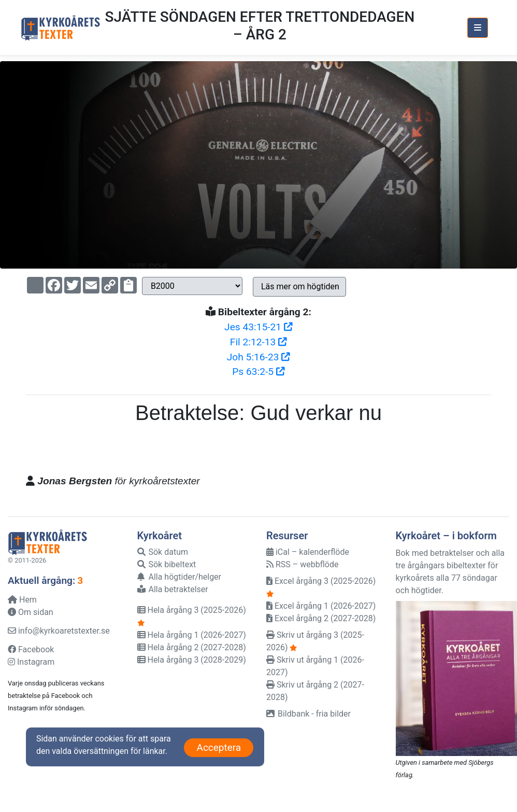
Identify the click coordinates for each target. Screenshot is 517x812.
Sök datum (163, 552)
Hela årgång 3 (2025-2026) (192, 610)
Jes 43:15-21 (258, 327)
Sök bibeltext (167, 564)
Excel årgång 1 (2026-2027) (321, 606)
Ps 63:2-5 (258, 372)
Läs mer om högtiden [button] (300, 286)
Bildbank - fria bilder (308, 714)
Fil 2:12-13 (258, 342)
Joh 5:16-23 (259, 357)
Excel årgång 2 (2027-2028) (321, 618)
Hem (22, 600)
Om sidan (31, 612)
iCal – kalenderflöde (308, 552)
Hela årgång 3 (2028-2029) (192, 660)
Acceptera (219, 747)
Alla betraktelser (173, 589)
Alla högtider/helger (179, 577)
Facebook (31, 649)
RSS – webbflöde (302, 564)
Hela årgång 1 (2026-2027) (192, 635)
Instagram (31, 662)
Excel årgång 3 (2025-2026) (321, 581)
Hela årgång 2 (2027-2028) (192, 647)
